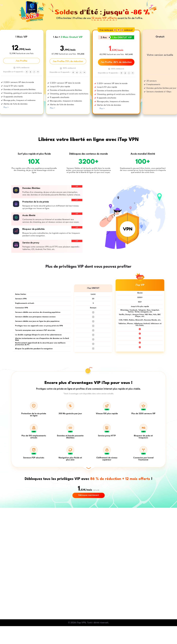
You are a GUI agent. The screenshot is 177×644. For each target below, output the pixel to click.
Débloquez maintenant (89, 495)
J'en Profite (21, 61)
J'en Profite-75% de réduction (68, 61)
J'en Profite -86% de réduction (116, 62)
